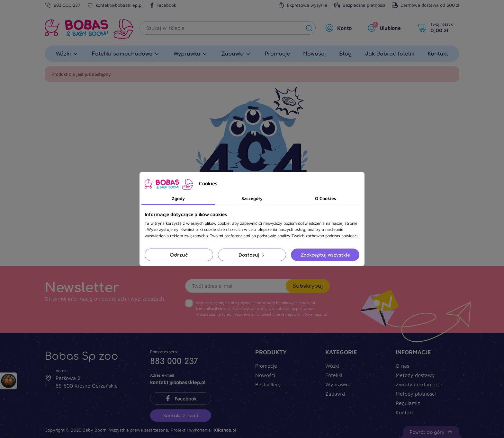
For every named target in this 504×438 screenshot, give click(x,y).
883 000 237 (67, 5)
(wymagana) (262, 308)
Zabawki (335, 394)
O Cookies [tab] (326, 198)
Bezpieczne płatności (359, 5)
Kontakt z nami (181, 415)
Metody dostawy (415, 375)
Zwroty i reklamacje (419, 384)
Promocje (266, 366)
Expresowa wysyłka (303, 5)
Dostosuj (252, 255)
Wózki (332, 366)
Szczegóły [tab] (252, 198)
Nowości (265, 375)
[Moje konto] (340, 28)
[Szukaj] (221, 28)
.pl (225, 430)
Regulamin (408, 403)
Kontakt (405, 412)
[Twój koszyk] (437, 28)
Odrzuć (179, 255)
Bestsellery (268, 384)
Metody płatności (416, 394)
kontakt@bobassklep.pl (119, 5)
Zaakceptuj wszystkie (325, 255)
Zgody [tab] (178, 198)
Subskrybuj (308, 286)
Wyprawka (338, 384)
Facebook (162, 5)
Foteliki (334, 375)
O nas (402, 366)
